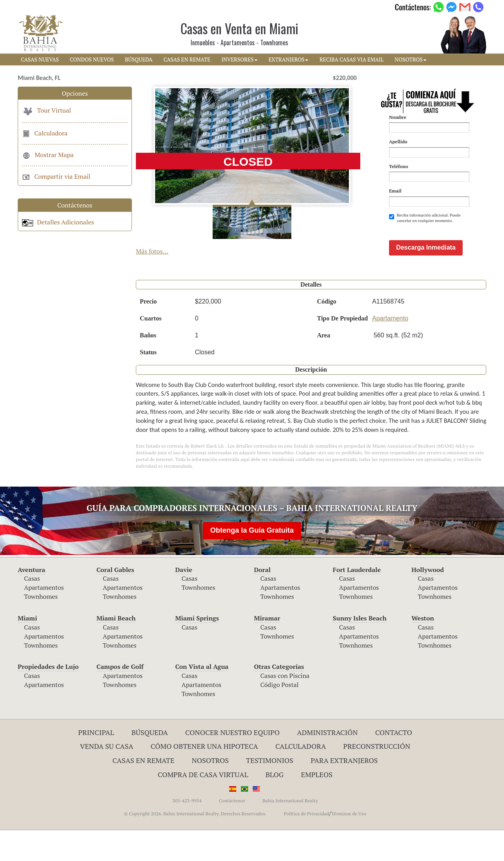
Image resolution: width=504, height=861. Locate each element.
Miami (27, 649)
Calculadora (45, 133)
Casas (32, 609)
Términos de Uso (349, 844)
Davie (184, 600)
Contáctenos (232, 831)
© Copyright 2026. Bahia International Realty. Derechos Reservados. (195, 844)
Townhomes (41, 627)
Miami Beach (116, 649)
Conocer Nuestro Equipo (232, 763)
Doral (262, 600)
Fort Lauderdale (357, 600)
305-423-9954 (187, 831)
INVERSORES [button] (239, 59)
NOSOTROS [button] (410, 59)
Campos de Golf (120, 697)
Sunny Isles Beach (360, 649)
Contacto (394, 763)
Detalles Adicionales (58, 222)
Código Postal (279, 715)
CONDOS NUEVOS (92, 59)
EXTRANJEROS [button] (288, 59)
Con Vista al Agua (202, 697)
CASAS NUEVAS (40, 59)
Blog (274, 805)
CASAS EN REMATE (187, 59)
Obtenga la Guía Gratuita (252, 561)
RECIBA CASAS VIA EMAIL (351, 59)
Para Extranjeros (344, 791)
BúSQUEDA (139, 59)
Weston (423, 649)
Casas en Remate (144, 791)
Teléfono (398, 166)
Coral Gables (115, 600)
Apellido (398, 142)
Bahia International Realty (290, 831)
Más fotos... (152, 251)
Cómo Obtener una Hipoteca (205, 777)
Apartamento (390, 349)
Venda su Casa (107, 777)
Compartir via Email (56, 176)
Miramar (267, 649)
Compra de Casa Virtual (203, 805)
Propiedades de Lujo (48, 697)
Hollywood (428, 600)
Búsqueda (150, 763)
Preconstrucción (377, 777)
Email (395, 191)
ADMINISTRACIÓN (327, 763)
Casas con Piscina (285, 706)
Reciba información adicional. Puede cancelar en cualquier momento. (425, 218)
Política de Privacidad (307, 844)
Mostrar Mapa (48, 155)
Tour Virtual (46, 110)
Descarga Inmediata (426, 278)
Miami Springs (197, 649)
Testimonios (270, 791)
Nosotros (210, 791)
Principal (96, 763)
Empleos (317, 805)
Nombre (398, 117)
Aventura (31, 600)
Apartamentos (44, 618)
